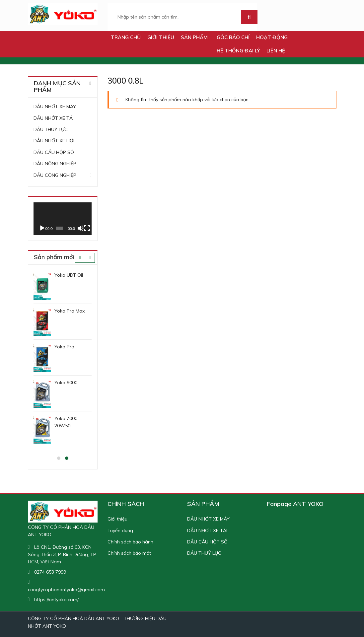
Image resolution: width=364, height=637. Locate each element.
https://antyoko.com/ (56, 600)
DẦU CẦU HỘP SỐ (54, 152)
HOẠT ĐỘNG (272, 37)
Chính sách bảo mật (129, 553)
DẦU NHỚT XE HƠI (54, 141)
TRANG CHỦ (126, 37)
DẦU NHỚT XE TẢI (54, 118)
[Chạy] (42, 228)
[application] (62, 219)
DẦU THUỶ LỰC (51, 129)
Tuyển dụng (120, 531)
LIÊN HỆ (276, 51)
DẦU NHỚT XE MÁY (55, 106)
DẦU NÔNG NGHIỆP (55, 164)
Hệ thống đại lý (238, 51)
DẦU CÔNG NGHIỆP (55, 175)
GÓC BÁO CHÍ (233, 37)
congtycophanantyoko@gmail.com (66, 590)
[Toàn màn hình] (87, 228)
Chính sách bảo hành (130, 542)
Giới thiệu (161, 37)
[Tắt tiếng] (80, 228)
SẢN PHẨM (196, 37)
